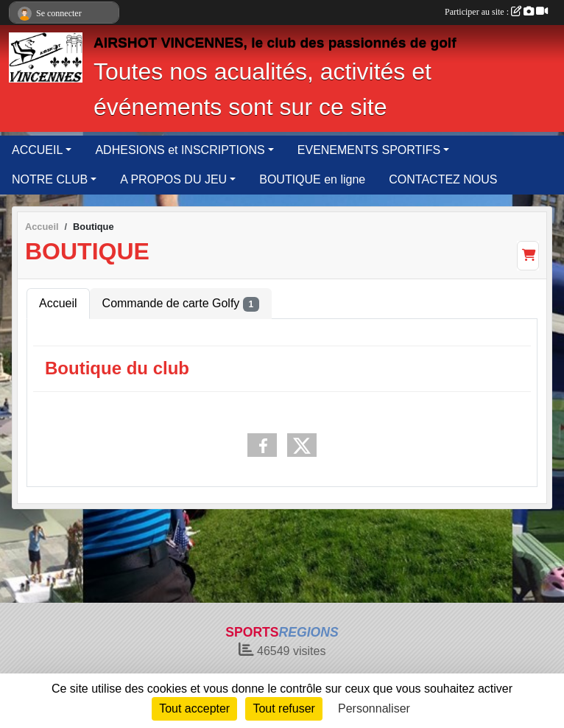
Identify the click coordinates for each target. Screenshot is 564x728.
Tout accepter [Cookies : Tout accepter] (194, 708)
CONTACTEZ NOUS (443, 179)
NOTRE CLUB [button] (50, 179)
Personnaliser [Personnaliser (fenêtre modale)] (374, 708)
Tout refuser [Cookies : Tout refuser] (283, 708)
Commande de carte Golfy (181, 304)
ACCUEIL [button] (37, 150)
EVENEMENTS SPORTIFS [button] (369, 150)
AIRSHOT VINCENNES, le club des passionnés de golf (275, 42)
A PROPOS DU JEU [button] (173, 179)
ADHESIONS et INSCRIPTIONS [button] (180, 150)
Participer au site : (496, 12)
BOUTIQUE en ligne (312, 179)
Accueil (58, 303)
